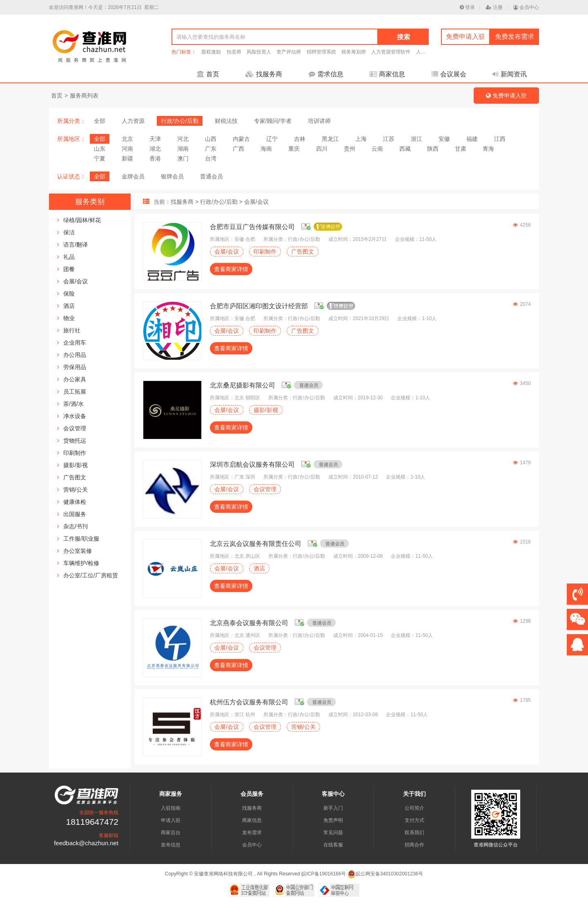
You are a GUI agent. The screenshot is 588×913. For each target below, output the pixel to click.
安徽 (444, 139)
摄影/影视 (76, 465)
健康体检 (75, 502)
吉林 (300, 139)
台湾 (211, 158)
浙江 (416, 139)
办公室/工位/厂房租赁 (91, 575)
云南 (377, 149)
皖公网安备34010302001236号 (385, 874)
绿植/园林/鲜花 (82, 220)
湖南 (183, 149)
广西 (238, 149)
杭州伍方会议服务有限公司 (249, 702)
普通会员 (212, 176)
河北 (183, 139)
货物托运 (75, 441)
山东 (100, 149)
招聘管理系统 (321, 52)
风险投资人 (259, 52)
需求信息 (326, 74)
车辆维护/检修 (81, 563)
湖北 (155, 149)
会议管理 (75, 428)
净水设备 (75, 416)
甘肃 (461, 149)
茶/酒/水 (73, 404)
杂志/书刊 (76, 526)
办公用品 (75, 355)
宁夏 (100, 158)
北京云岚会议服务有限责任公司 (256, 544)
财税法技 (226, 121)
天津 (155, 139)
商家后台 (171, 833)
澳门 (183, 158)
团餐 (69, 269)
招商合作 (414, 845)
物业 (69, 318)
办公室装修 (78, 551)
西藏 (405, 149)
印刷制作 (75, 453)
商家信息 (387, 74)
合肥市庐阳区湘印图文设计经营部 (259, 306)
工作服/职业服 (81, 539)
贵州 (350, 149)
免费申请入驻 (465, 37)
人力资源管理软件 (391, 52)
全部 (100, 121)
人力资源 (133, 121)
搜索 (403, 37)
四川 (322, 149)
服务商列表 (84, 96)
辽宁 (272, 139)
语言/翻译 (76, 245)
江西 (500, 139)
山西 (211, 139)
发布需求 (252, 833)
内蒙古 (241, 139)
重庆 (294, 149)
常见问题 (333, 833)
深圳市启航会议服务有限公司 (252, 464)
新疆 (127, 158)
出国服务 (75, 514)
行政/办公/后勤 (180, 121)
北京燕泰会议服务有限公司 (249, 623)
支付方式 (414, 820)
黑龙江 (330, 139)
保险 (69, 294)
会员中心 (526, 7)
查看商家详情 (231, 269)
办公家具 (75, 379)
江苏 (389, 139)
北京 (127, 139)
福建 (472, 139)
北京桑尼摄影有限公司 (243, 385)
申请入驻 (171, 820)
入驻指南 (171, 808)
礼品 (69, 257)
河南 (127, 149)
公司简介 (414, 808)
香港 (155, 158)
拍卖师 (234, 52)
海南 (266, 149)
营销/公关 (76, 490)
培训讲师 (319, 121)
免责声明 (333, 820)
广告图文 (75, 477)
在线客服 (333, 845)
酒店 (69, 306)
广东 (211, 149)
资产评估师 (289, 52)
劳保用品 (75, 367)
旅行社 (72, 330)
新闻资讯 (510, 74)
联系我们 (414, 833)
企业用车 (75, 343)
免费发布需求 (514, 37)
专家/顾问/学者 (273, 121)
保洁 (69, 232)
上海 (361, 139)
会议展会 (449, 74)
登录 (467, 7)
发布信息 (171, 845)
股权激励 (211, 52)
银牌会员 (172, 176)
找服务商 (264, 74)
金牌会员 (133, 176)
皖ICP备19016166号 (324, 874)
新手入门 (333, 808)
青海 (488, 149)
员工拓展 (75, 392)
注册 (494, 7)
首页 (208, 74)
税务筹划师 (354, 52)
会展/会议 (76, 281)
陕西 (433, 149)
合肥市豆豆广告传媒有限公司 (252, 227)
